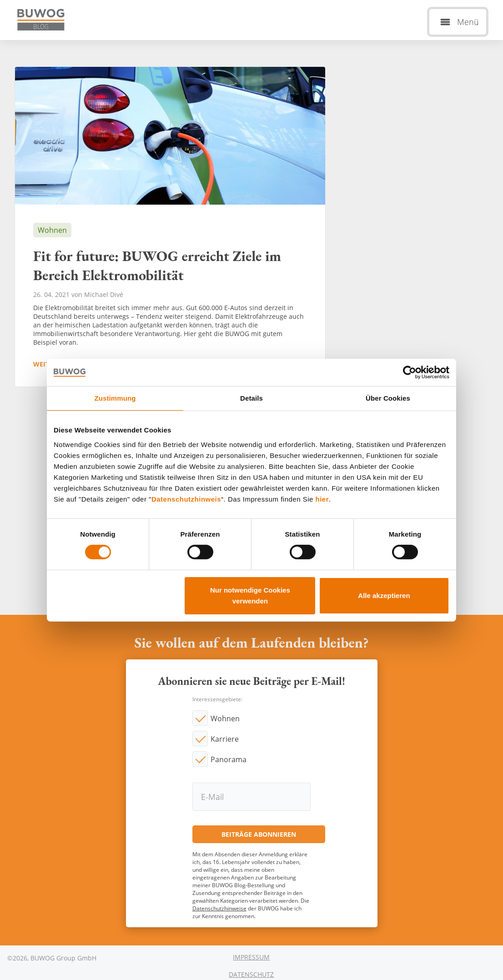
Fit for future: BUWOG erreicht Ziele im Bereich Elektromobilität (170, 227)
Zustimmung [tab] (115, 398)
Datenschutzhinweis (186, 499)
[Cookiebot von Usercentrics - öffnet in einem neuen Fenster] (410, 372)
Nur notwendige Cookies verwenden (250, 596)
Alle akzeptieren (384, 596)
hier (322, 499)
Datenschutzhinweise (219, 908)
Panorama (229, 759)
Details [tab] (251, 398)
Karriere (225, 739)
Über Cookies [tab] (388, 398)
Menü (468, 22)
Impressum (251, 957)
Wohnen (225, 719)
